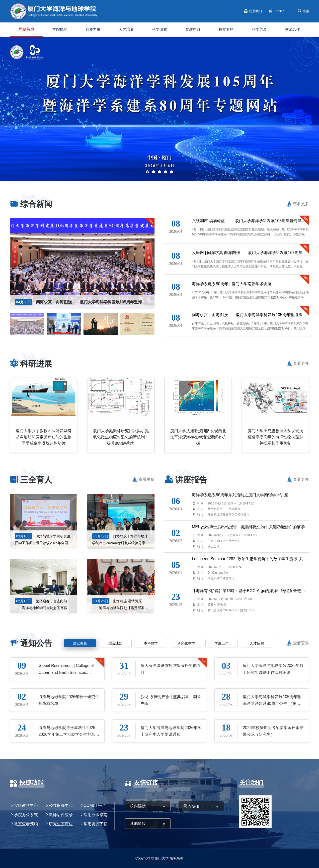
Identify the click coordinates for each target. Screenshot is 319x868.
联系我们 (253, 11)
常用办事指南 (95, 815)
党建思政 (193, 29)
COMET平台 (95, 806)
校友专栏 (226, 29)
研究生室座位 (61, 824)
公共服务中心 (61, 806)
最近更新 (80, 643)
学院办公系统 (26, 815)
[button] (148, 172)
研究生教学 (186, 643)
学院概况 (60, 29)
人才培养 (126, 29)
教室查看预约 (26, 824)
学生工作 (222, 643)
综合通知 (115, 643)
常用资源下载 (95, 824)
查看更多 (301, 204)
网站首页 (26, 29)
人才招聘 (257, 643)
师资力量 (93, 29)
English (276, 11)
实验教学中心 (26, 806)
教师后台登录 (61, 815)
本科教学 (151, 643)
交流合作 (293, 29)
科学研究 (159, 29)
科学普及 (259, 29)
